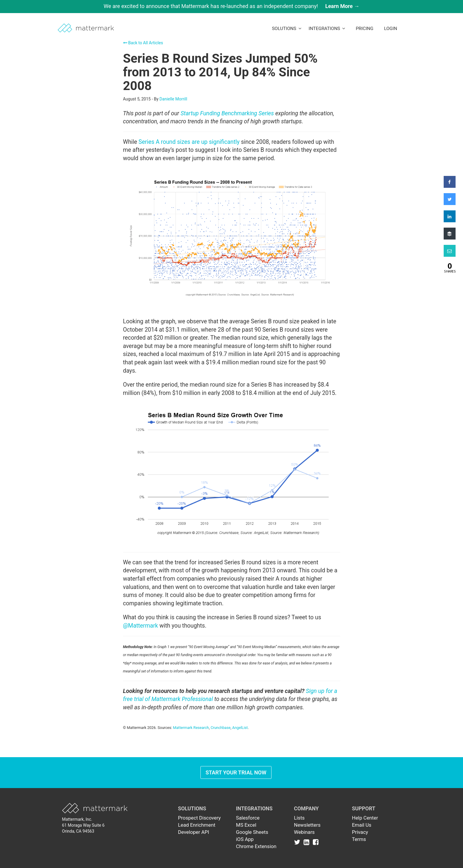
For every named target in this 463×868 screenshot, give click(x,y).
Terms (359, 839)
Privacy (360, 832)
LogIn (390, 29)
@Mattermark (141, 626)
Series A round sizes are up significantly (189, 142)
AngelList (240, 728)
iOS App (245, 839)
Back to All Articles (143, 43)
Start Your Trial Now (236, 772)
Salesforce (248, 818)
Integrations (327, 29)
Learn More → (342, 6)
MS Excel (246, 825)
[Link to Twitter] (298, 842)
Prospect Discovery (200, 818)
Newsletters (307, 825)
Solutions (287, 29)
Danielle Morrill (173, 99)
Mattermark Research (191, 728)
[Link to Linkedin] (308, 842)
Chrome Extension (256, 846)
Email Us (362, 825)
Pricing (364, 29)
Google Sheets (252, 832)
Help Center (365, 818)
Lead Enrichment (197, 825)
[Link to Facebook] (316, 842)
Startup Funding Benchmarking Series (227, 113)
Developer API (194, 832)
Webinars (305, 832)
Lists (299, 818)
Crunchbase (220, 728)
